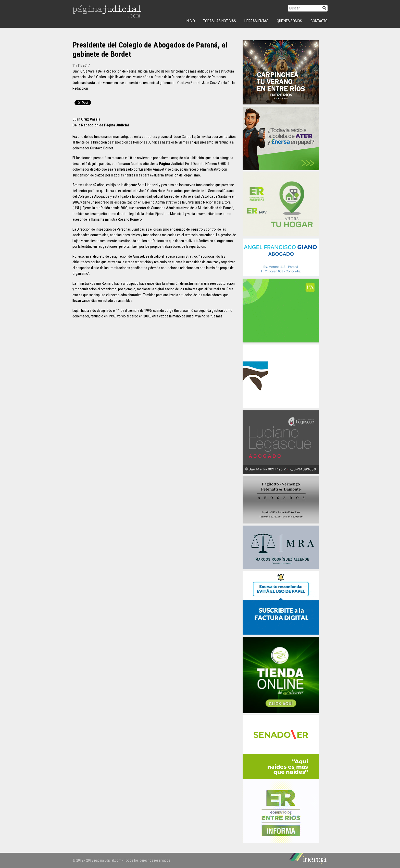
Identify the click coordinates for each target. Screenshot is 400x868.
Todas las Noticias (220, 21)
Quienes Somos (289, 21)
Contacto (319, 21)
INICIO (190, 21)
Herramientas (256, 21)
